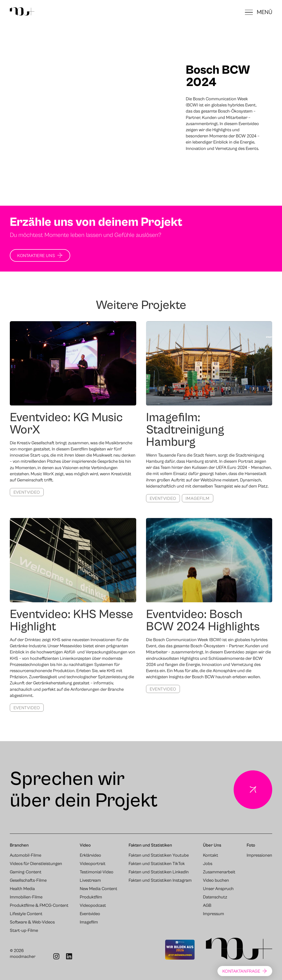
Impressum (214, 914)
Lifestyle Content (26, 914)
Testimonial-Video (97, 872)
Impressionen (259, 855)
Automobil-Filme (26, 855)
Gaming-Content (26, 872)
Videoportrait (93, 864)
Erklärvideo (90, 855)
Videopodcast (93, 906)
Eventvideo (27, 492)
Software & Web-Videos (32, 922)
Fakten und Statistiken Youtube (159, 855)
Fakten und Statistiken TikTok (157, 864)
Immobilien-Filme (26, 897)
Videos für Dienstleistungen (36, 864)
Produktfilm (91, 897)
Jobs (208, 864)
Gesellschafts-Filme (28, 880)
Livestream (90, 880)
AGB (207, 906)
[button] (259, 12)
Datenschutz (215, 897)
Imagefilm (198, 498)
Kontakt (211, 855)
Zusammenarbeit (219, 872)
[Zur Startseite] (22, 12)
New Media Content (99, 889)
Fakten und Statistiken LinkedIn (159, 872)
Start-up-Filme (24, 931)
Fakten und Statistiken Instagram (160, 880)
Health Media (22, 889)
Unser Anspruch (218, 889)
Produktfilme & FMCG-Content (39, 906)
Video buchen (216, 880)
